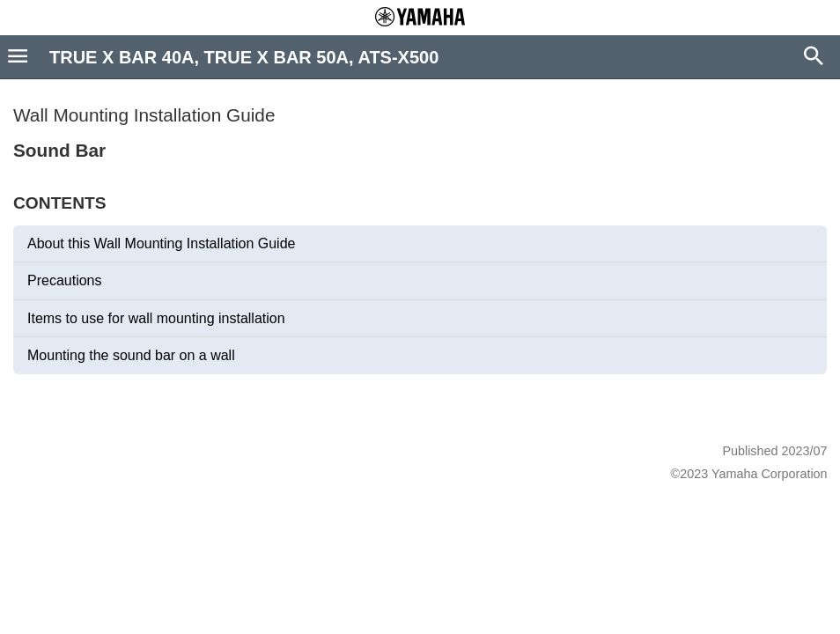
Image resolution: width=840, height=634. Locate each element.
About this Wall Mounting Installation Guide (161, 243)
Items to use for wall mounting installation (156, 318)
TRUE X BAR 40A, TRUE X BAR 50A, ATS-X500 (244, 57)
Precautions (65, 280)
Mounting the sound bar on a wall (131, 355)
